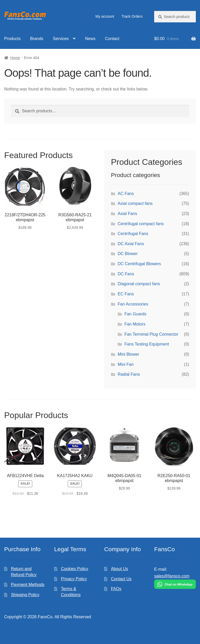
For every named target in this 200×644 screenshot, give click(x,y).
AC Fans (126, 194)
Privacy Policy (74, 579)
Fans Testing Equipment (147, 344)
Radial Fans (129, 374)
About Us (120, 569)
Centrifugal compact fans (141, 224)
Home (15, 58)
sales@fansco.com (172, 576)
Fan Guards (135, 314)
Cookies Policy (75, 569)
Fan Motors (135, 324)
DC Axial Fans (131, 244)
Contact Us (121, 579)
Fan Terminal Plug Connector (151, 334)
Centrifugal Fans (133, 234)
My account (105, 16)
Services (61, 39)
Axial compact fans (135, 203)
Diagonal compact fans (139, 284)
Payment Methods (28, 585)
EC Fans (126, 294)
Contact (112, 39)
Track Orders (132, 16)
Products (12, 39)
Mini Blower (129, 354)
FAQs (116, 589)
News (90, 39)
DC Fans (126, 274)
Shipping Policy (25, 595)
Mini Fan (126, 364)
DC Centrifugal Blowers (139, 264)
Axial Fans (127, 214)
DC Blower (128, 254)
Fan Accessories (133, 304)
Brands (37, 39)
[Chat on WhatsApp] (175, 584)
